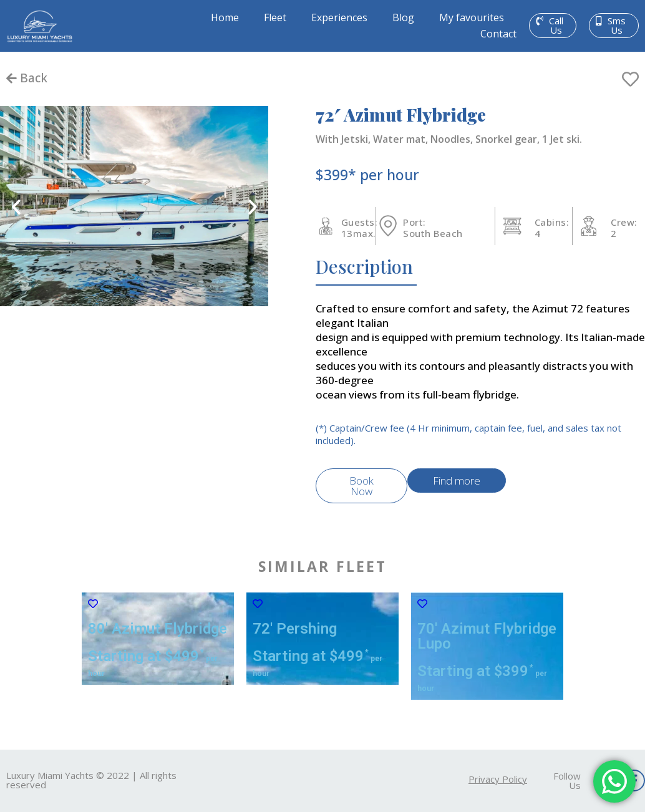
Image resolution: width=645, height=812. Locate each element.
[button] (553, 26)
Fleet (275, 17)
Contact (498, 34)
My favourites (472, 17)
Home (225, 17)
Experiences (339, 17)
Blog (403, 17)
